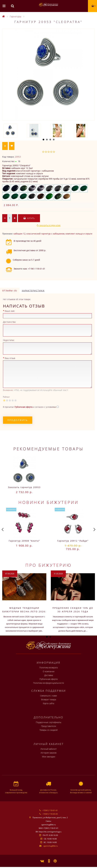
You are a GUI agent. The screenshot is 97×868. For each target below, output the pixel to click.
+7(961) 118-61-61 (50, 810)
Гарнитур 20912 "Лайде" (73, 541)
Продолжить (18, 420)
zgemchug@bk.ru (51, 846)
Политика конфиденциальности (48, 683)
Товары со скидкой (48, 730)
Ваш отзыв (10, 358)
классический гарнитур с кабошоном (45, 234)
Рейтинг (6, 397)
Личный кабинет (48, 749)
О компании (49, 671)
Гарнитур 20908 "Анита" (24, 541)
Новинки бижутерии (48, 502)
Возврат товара (49, 699)
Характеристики (33, 291)
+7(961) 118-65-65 (50, 814)
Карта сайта (48, 703)
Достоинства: (9, 322)
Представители (49, 726)
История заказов (49, 753)
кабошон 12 (19, 234)
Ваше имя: (10, 311)
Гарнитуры (16, 16)
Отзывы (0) (10, 291)
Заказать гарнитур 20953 (24, 487)
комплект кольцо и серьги (79, 234)
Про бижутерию (49, 565)
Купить (29, 218)
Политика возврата (48, 668)
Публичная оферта (48, 679)
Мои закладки (49, 757)
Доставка (49, 675)
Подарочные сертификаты (48, 722)
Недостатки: (9, 340)
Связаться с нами (48, 696)
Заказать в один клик (50, 225)
